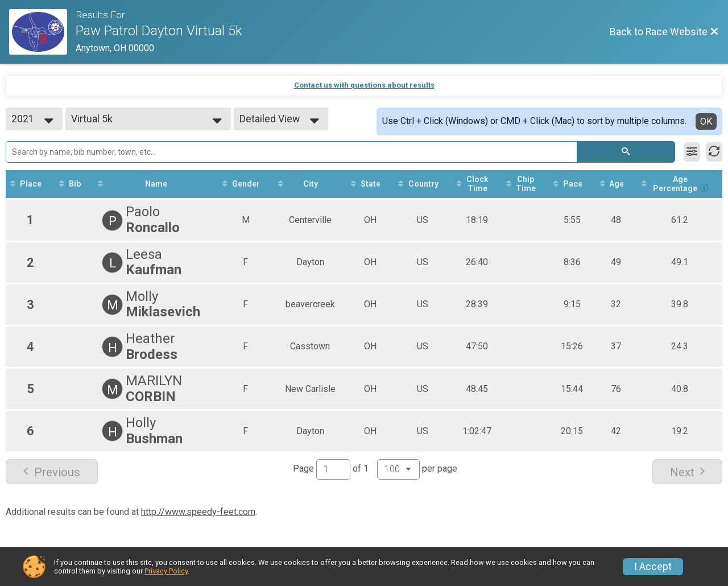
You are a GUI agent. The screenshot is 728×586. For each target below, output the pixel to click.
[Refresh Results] (714, 152)
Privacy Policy (166, 571)
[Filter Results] (692, 152)
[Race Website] (42, 32)
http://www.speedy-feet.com (198, 512)
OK (706, 121)
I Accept (653, 567)
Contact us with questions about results (364, 85)
